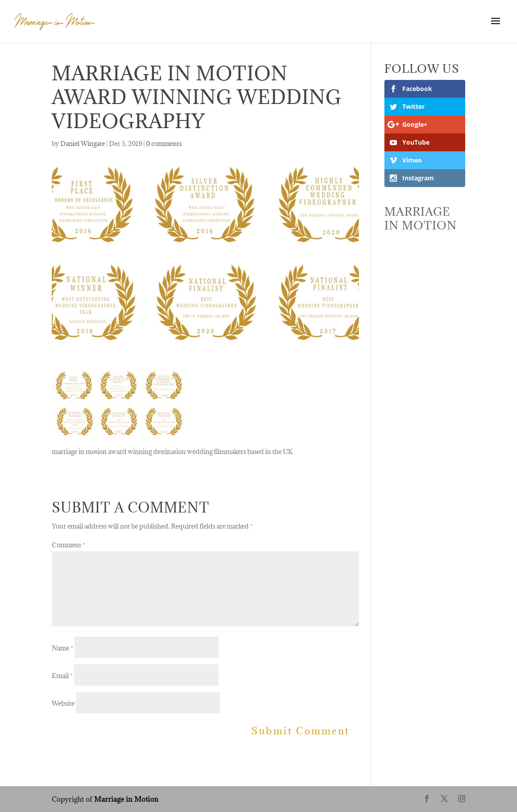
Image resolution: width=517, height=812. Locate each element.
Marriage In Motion (421, 218)
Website (63, 703)
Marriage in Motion (126, 799)
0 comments (164, 144)
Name (63, 648)
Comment (69, 545)
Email (62, 676)
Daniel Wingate (83, 144)
